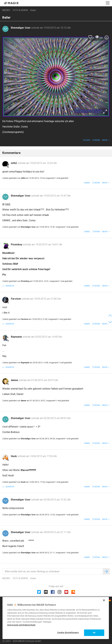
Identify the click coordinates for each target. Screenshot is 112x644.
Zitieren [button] (96, 140)
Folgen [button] (87, 140)
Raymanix (17, 337)
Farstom (16, 299)
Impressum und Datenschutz (21, 625)
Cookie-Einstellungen (68, 632)
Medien (6, 10)
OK (94, 633)
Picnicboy (17, 245)
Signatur (10, 286)
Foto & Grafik (20, 10)
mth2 (14, 163)
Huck (14, 456)
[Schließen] (104, 600)
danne (15, 380)
